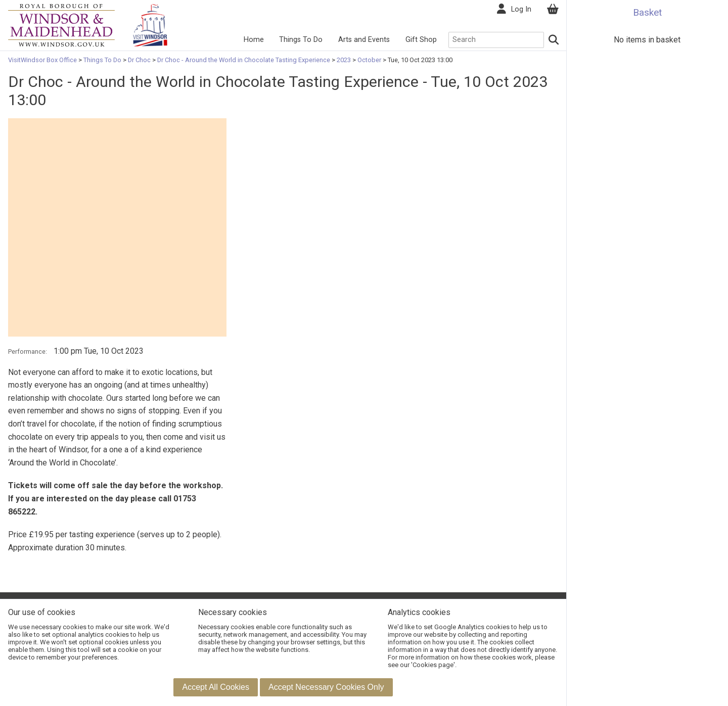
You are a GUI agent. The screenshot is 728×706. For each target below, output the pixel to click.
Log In (521, 9)
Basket (647, 12)
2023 (344, 60)
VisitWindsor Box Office (43, 60)
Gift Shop (421, 40)
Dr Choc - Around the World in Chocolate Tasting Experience (244, 60)
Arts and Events (364, 40)
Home (254, 40)
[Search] (554, 40)
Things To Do (301, 40)
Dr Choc (139, 60)
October (369, 60)
